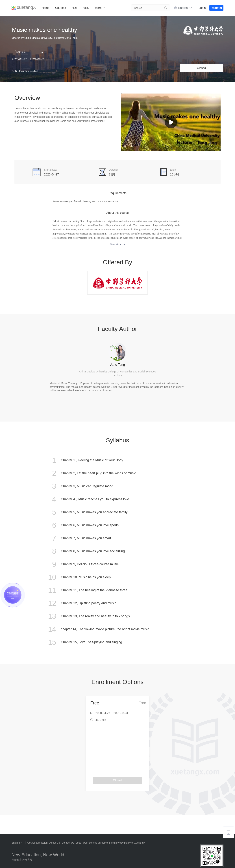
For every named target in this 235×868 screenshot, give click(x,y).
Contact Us (68, 843)
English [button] (185, 8)
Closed (201, 68)
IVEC (86, 8)
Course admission (38, 843)
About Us (55, 843)
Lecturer (117, 375)
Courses (61, 8)
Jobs (79, 843)
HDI (74, 8)
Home (46, 8)
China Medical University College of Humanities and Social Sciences (118, 372)
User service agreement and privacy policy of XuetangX (114, 843)
